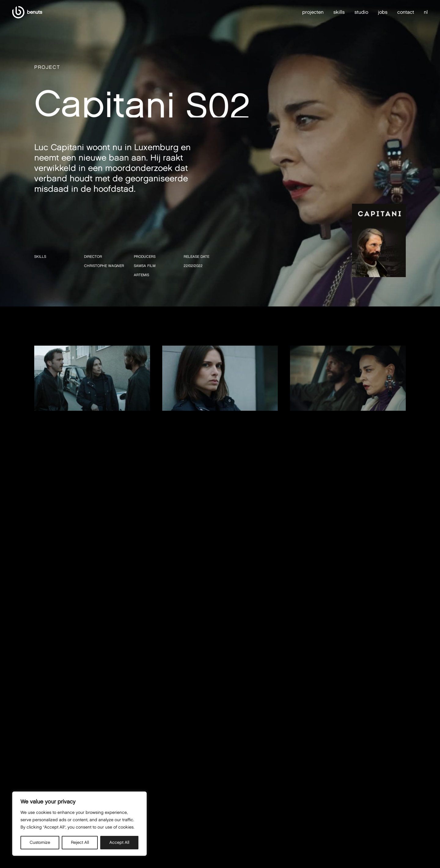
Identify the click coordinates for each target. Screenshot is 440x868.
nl (426, 12)
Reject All (80, 842)
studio (361, 12)
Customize (40, 842)
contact (406, 12)
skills (339, 12)
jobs (383, 12)
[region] (79, 824)
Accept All (119, 842)
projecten (313, 12)
